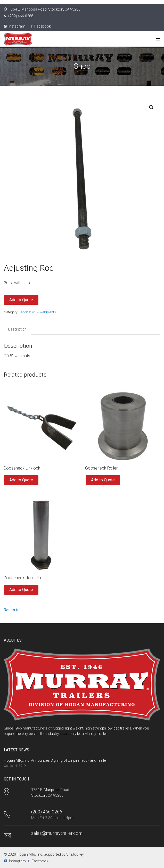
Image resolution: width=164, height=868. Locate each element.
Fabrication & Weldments (37, 312)
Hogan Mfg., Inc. (30, 854)
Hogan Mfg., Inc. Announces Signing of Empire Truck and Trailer (55, 760)
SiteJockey (75, 854)
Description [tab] (17, 329)
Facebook (41, 26)
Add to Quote (21, 300)
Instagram (15, 26)
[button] (151, 107)
